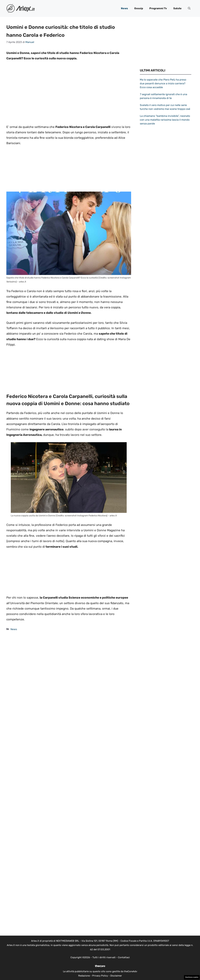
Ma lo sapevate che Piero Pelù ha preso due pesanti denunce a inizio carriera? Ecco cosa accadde (163, 83)
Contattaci (124, 957)
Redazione (84, 976)
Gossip (139, 8)
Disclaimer (116, 976)
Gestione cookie (192, 977)
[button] (189, 8)
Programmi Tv (158, 8)
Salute (177, 8)
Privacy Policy (100, 976)
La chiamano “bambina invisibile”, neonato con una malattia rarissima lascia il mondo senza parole (165, 120)
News (124, 8)
